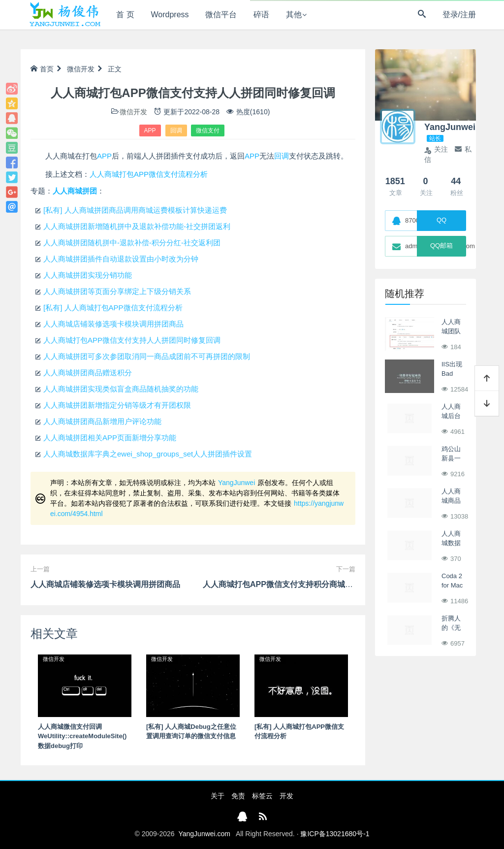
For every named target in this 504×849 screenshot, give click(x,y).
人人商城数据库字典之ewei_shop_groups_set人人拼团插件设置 (148, 454)
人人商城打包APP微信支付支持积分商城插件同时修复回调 (305, 584)
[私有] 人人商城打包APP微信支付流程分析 (113, 308)
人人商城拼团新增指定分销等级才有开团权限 (117, 405)
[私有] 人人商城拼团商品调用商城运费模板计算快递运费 (135, 210)
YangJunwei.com (204, 834)
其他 (294, 15)
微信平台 (221, 15)
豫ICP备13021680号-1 (335, 834)
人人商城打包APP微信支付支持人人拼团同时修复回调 (132, 340)
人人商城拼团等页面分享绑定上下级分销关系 (117, 291)
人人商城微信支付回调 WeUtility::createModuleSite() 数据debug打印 (82, 736)
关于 (218, 796)
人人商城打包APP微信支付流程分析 (149, 174)
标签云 (262, 796)
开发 (286, 796)
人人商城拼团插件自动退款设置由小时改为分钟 (121, 259)
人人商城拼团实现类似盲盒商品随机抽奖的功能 (121, 389)
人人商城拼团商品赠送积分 (88, 373)
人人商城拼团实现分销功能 (88, 275)
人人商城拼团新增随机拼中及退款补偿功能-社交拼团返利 (137, 226)
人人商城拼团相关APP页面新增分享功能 (110, 438)
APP (150, 131)
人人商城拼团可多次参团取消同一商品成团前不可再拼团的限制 (147, 356)
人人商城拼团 (75, 191)
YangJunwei (236, 483)
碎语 (261, 15)
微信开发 (81, 69)
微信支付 (208, 131)
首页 (42, 69)
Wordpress (170, 15)
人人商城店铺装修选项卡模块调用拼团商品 (113, 324)
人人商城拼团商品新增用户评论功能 (102, 421)
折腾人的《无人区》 (451, 628)
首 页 (125, 15)
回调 (176, 131)
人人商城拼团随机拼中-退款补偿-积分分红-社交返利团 (132, 243)
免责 (238, 796)
